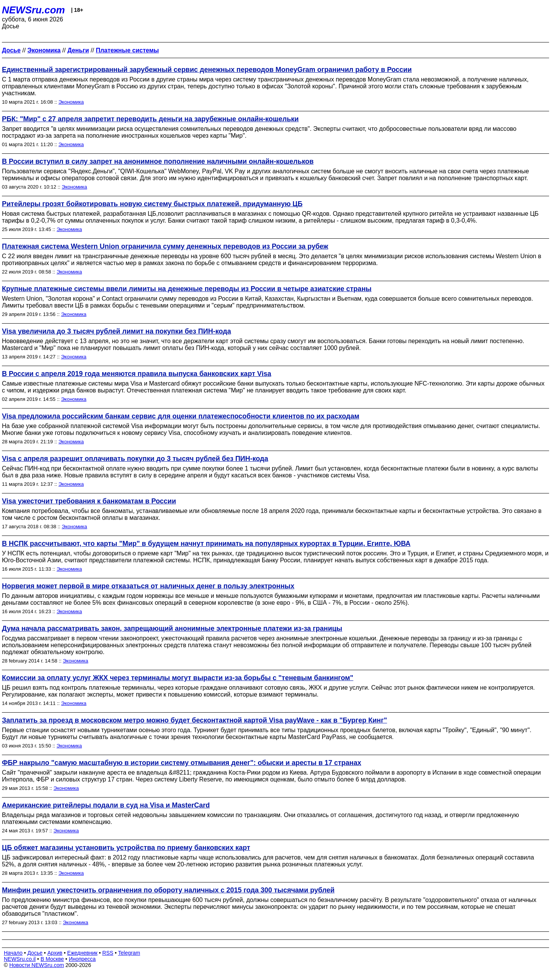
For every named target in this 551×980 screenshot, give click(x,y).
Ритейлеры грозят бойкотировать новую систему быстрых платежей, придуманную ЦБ (152, 204)
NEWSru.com (33, 10)
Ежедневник (82, 953)
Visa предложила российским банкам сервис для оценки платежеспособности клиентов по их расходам (181, 416)
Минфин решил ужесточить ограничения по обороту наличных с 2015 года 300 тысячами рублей (168, 890)
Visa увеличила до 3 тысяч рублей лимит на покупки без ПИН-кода (117, 331)
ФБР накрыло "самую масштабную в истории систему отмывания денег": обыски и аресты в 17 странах (182, 763)
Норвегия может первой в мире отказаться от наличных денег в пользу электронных (148, 586)
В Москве (52, 959)
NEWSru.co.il (20, 959)
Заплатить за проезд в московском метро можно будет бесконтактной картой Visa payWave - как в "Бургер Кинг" (194, 720)
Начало (13, 953)
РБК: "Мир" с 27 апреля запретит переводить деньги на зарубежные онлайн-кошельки (150, 119)
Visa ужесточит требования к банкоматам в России (89, 501)
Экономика (71, 102)
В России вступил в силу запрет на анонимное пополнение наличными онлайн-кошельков (158, 161)
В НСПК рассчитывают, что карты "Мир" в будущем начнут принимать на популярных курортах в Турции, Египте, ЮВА (206, 544)
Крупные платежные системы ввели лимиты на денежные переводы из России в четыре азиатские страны (187, 289)
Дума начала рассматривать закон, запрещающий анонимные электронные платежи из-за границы (172, 628)
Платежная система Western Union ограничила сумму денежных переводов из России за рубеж (165, 246)
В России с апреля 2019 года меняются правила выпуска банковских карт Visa (137, 374)
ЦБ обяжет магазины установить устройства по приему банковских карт (126, 848)
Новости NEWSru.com (37, 965)
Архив (55, 953)
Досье (35, 953)
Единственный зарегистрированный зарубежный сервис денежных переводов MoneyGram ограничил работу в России (207, 70)
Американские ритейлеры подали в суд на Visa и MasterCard (106, 805)
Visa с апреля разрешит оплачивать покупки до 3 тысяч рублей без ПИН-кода (135, 459)
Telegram (129, 953)
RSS (108, 953)
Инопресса (82, 959)
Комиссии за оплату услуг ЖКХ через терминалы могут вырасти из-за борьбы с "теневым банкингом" (178, 678)
